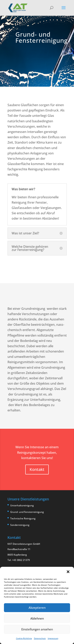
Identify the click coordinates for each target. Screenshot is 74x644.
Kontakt (37, 469)
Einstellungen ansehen (37, 629)
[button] (68, 572)
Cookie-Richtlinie (24, 638)
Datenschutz (40, 638)
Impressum (53, 638)
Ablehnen (37, 618)
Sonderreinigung (20, 525)
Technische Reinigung (23, 518)
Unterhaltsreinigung (22, 505)
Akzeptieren (37, 608)
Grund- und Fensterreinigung (27, 512)
